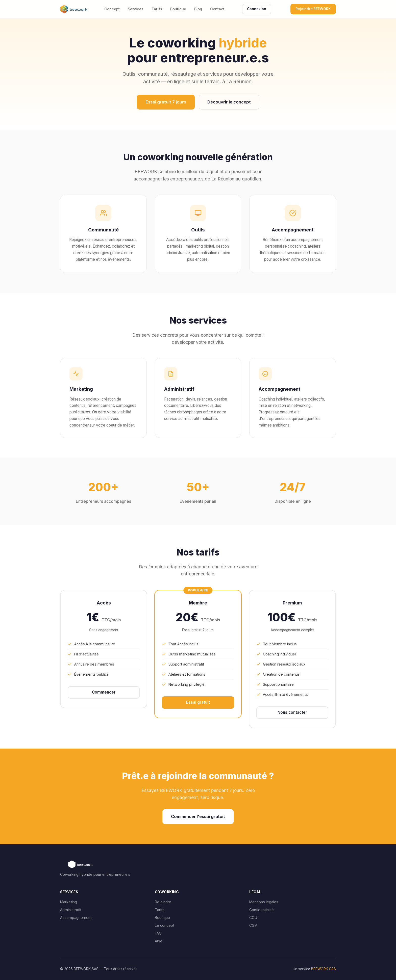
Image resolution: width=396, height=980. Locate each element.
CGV (253, 925)
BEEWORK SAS (324, 969)
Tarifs (157, 9)
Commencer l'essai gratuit (198, 816)
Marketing (69, 902)
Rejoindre (163, 902)
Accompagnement (76, 918)
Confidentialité (262, 910)
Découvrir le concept (229, 102)
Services (136, 9)
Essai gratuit (198, 702)
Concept (112, 9)
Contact (217, 9)
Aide (159, 941)
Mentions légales (264, 902)
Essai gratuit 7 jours (166, 102)
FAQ (158, 933)
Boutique (178, 9)
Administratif (71, 910)
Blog (198, 9)
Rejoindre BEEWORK (313, 9)
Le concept (165, 925)
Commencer (104, 692)
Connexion (257, 9)
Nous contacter (292, 712)
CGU (253, 918)
